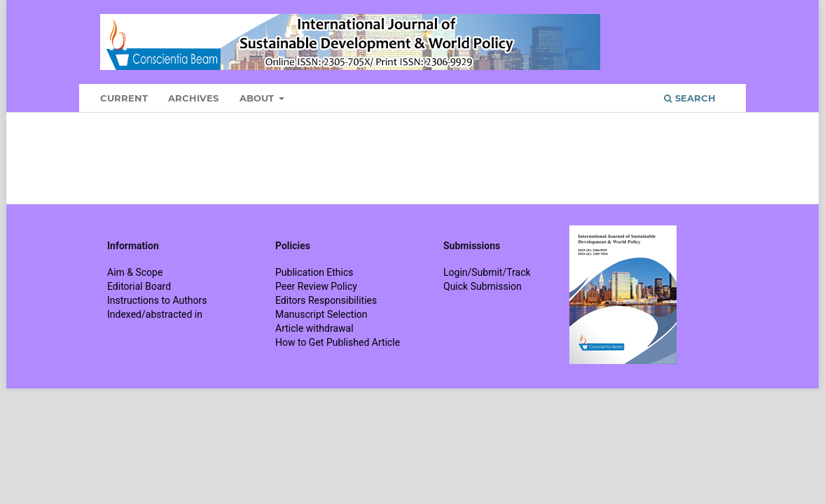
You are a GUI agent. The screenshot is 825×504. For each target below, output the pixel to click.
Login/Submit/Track (487, 272)
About (258, 98)
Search (690, 98)
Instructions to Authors (157, 300)
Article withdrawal (314, 328)
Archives (193, 98)
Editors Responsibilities (326, 300)
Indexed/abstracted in (155, 314)
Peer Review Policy (316, 286)
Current (124, 98)
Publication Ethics (314, 272)
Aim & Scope (135, 272)
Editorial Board (139, 286)
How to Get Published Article (338, 342)
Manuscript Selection (321, 314)
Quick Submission (483, 286)
